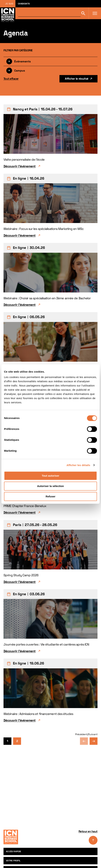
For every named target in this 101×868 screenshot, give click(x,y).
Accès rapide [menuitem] (14, 851)
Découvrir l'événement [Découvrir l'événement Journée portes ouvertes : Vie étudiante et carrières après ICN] (20, 651)
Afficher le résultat (77, 79)
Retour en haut (88, 837)
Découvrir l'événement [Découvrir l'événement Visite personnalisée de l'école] (20, 166)
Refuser (50, 496)
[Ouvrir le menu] (95, 13)
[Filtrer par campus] (50, 70)
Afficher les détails (78, 465)
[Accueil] (11, 837)
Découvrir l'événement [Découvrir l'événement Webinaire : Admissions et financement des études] (20, 720)
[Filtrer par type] (50, 61)
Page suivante (94, 741)
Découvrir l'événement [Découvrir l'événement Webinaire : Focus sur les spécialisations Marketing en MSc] (20, 235)
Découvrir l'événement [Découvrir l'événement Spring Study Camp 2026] (20, 582)
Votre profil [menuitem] (13, 861)
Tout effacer (11, 79)
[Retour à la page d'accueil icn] (8, 13)
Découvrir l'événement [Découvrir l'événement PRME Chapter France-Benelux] (20, 512)
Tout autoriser (50, 476)
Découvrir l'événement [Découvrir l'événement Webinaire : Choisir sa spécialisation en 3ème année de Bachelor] (20, 305)
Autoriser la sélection (51, 486)
